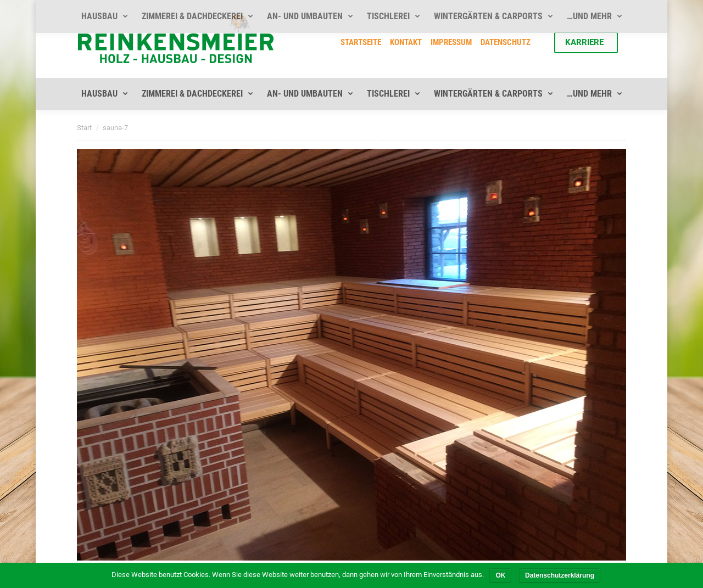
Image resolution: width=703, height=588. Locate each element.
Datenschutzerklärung (560, 575)
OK (500, 575)
